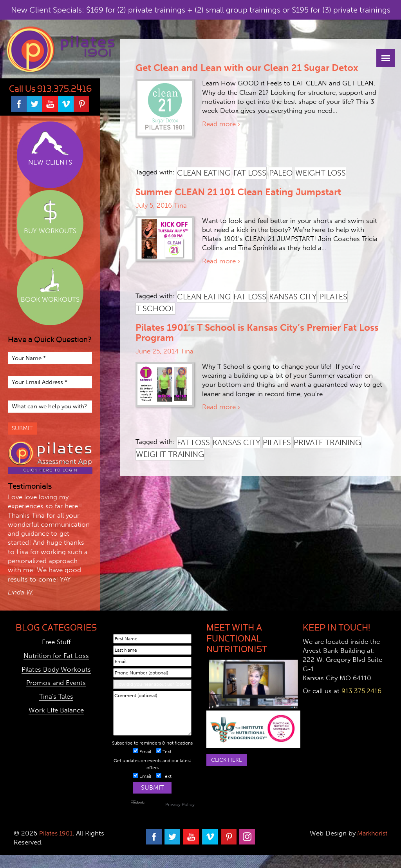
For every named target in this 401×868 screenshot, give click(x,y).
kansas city (293, 297)
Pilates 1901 (57, 833)
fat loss (250, 173)
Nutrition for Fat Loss (56, 656)
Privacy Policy (180, 805)
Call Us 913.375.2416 (50, 89)
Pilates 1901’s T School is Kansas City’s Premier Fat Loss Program (257, 333)
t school (155, 308)
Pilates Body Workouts (56, 669)
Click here (228, 760)
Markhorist (370, 833)
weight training (170, 454)
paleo (281, 173)
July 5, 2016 (154, 205)
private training (327, 442)
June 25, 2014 (157, 351)
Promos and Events (56, 683)
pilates (333, 297)
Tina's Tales (56, 696)
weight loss (321, 173)
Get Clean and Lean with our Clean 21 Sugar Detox (247, 68)
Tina (180, 205)
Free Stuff (56, 642)
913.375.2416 (361, 691)
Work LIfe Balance (56, 710)
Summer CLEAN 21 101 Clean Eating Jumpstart (238, 192)
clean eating (204, 173)
